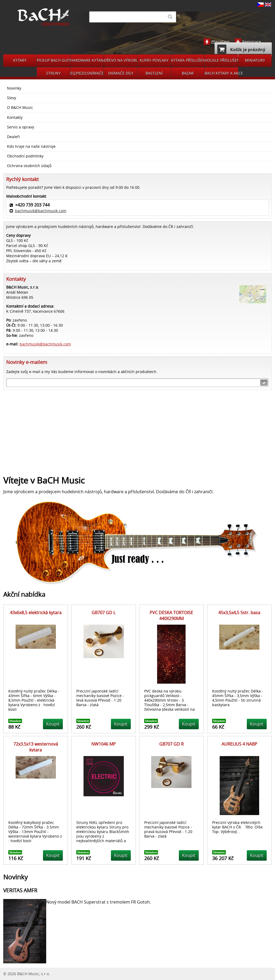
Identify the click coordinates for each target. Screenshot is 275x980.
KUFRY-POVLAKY (154, 60)
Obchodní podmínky (25, 156)
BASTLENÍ (154, 73)
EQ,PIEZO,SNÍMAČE (87, 73)
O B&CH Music (20, 108)
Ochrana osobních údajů (29, 166)
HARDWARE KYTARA (87, 60)
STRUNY (53, 73)
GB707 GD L (104, 613)
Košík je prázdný (241, 49)
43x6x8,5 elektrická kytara (36, 613)
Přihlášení (220, 42)
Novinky (14, 88)
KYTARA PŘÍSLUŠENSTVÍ (188, 60)
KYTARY (20, 60)
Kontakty (15, 117)
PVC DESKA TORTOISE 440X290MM (171, 616)
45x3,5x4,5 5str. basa (239, 613)
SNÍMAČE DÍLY (121, 73)
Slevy (12, 98)
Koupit (53, 724)
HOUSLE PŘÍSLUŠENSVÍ (221, 60)
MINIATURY (255, 60)
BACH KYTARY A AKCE (221, 73)
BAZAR (188, 73)
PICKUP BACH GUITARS (53, 60)
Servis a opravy (21, 127)
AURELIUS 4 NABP (239, 744)
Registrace (252, 42)
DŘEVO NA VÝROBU (121, 60)
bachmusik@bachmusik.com (41, 211)
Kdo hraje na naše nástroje (31, 146)
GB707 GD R (171, 744)
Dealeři (13, 137)
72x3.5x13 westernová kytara (36, 747)
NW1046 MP (104, 744)
